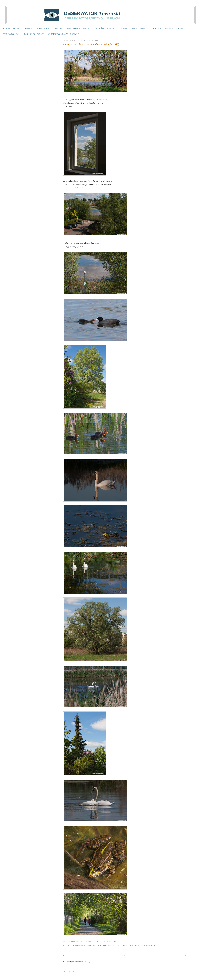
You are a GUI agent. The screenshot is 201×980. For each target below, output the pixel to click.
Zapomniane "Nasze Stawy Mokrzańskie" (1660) (91, 44)
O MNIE (29, 28)
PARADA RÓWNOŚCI (34, 34)
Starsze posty (190, 956)
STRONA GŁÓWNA (12, 28)
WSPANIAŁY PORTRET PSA (50, 28)
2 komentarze (109, 942)
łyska (103, 946)
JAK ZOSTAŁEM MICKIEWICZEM (168, 28)
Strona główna (129, 956)
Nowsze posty (69, 956)
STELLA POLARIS (11, 34)
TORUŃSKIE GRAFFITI (106, 28)
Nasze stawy (114, 946)
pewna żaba (128, 946)
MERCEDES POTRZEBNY (79, 28)
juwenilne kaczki (82, 946)
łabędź (96, 946)
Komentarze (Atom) (82, 962)
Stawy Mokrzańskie (145, 946)
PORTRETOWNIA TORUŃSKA (135, 28)
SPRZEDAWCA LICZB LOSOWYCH (64, 34)
